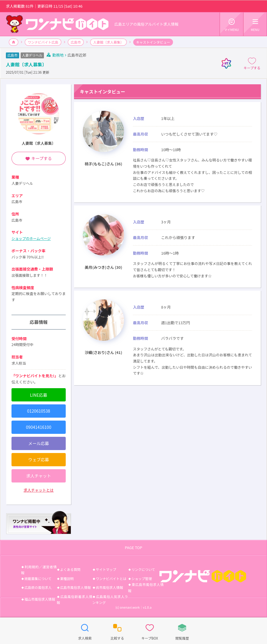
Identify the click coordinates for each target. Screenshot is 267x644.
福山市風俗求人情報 (40, 599)
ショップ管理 (142, 579)
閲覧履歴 (182, 630)
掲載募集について (38, 579)
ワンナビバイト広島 (43, 42)
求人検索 (85, 630)
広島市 (76, 42)
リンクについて (143, 569)
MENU (255, 24)
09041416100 (39, 427)
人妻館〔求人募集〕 (108, 42)
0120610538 (39, 411)
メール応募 (39, 443)
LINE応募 (39, 395)
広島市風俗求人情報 (75, 587)
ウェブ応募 (39, 459)
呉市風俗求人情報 (109, 587)
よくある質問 (70, 569)
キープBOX (150, 630)
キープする (252, 63)
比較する (117, 630)
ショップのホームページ (31, 238)
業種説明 (67, 579)
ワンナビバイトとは (111, 579)
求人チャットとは (39, 490)
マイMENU (231, 24)
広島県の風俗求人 (38, 587)
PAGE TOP (133, 547)
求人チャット (39, 476)
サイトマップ (106, 569)
